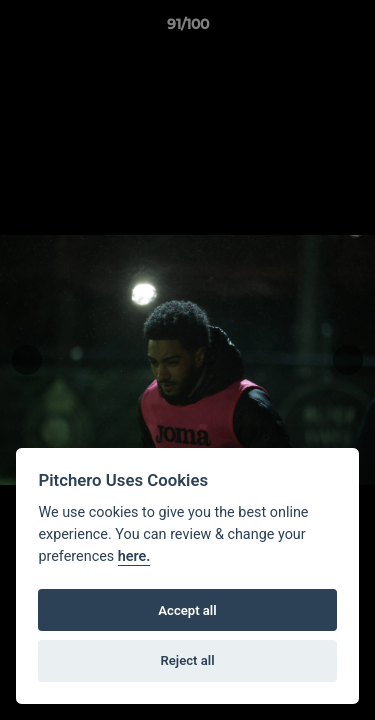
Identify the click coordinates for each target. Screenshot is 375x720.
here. (134, 556)
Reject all (187, 660)
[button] (351, 29)
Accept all (187, 610)
